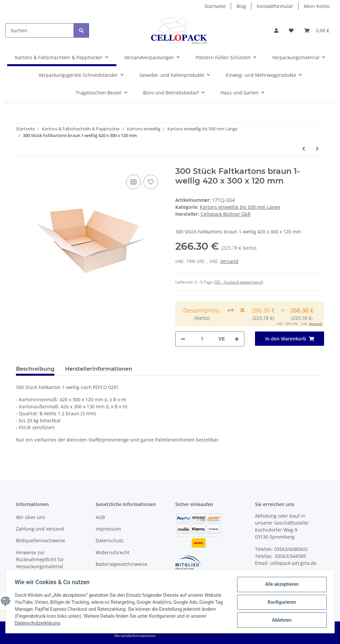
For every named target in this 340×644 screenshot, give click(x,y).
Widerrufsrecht (113, 552)
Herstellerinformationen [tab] (99, 369)
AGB (100, 517)
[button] (276, 30)
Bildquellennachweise (41, 540)
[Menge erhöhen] (237, 339)
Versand (229, 261)
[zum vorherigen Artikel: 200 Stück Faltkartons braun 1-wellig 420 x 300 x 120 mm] (304, 148)
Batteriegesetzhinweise (122, 564)
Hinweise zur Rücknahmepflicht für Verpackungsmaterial (40, 559)
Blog (241, 6)
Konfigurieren (280, 603)
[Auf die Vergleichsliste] (133, 182)
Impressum (108, 529)
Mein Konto (317, 6)
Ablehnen (280, 620)
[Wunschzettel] (291, 30)
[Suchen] (40, 30)
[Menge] (202, 339)
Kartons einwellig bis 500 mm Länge (240, 207)
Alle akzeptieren (280, 586)
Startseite (215, 6)
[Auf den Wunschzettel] (151, 182)
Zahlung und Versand (40, 529)
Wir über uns (31, 517)
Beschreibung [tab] (35, 369)
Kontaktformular (275, 6)
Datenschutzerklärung (60, 624)
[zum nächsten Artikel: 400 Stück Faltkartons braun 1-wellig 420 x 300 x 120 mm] (317, 148)
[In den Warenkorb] (290, 339)
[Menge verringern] (183, 339)
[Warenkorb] (317, 30)
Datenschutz (110, 540)
